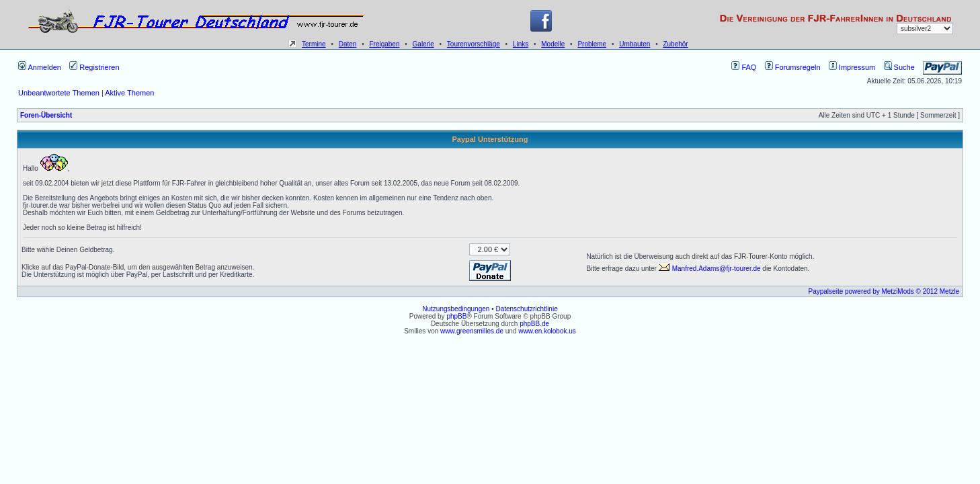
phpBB (456, 316)
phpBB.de (534, 324)
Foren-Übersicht (46, 115)
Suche (899, 67)
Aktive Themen (129, 93)
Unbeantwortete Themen (59, 93)
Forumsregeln (793, 67)
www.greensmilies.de (472, 331)
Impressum (852, 67)
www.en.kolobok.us (547, 331)
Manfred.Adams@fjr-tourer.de (710, 269)
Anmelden (40, 67)
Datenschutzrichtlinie (526, 309)
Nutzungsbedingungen (456, 309)
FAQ (744, 67)
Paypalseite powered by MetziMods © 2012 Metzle (884, 291)
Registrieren (94, 67)
